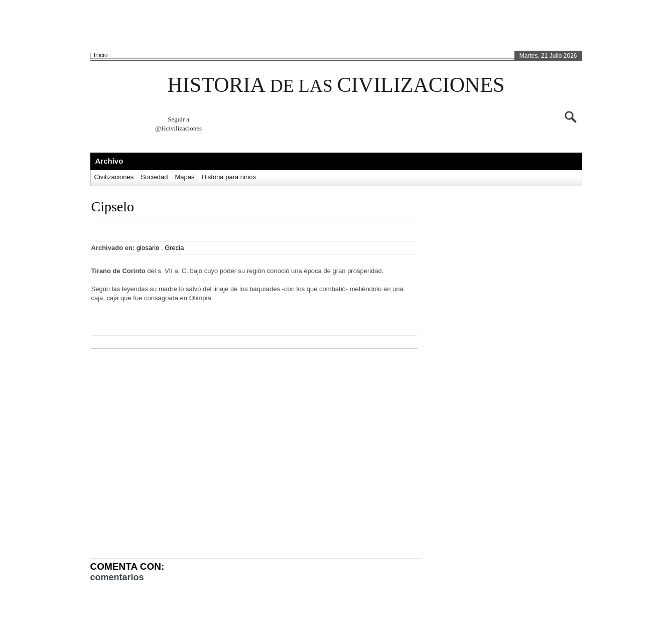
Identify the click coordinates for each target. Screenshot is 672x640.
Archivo (109, 161)
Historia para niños (229, 177)
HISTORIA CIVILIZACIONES (336, 85)
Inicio (101, 55)
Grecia (174, 248)
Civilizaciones (114, 177)
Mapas (184, 177)
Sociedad (154, 177)
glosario (148, 248)
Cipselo (113, 207)
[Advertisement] (334, 26)
